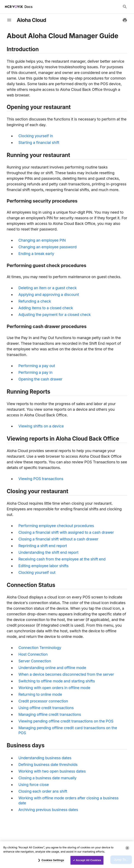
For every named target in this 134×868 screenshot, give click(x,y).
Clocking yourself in (36, 136)
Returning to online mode (40, 694)
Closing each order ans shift (43, 791)
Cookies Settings (53, 860)
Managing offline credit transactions (50, 714)
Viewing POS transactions (41, 479)
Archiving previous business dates (48, 810)
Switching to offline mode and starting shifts (57, 681)
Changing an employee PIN (42, 240)
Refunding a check (35, 301)
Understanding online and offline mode (52, 668)
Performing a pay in (35, 372)
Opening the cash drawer (40, 379)
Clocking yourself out (37, 572)
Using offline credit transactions (46, 708)
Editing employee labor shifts (43, 566)
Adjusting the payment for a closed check (55, 315)
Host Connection (33, 654)
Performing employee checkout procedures (56, 526)
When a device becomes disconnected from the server (66, 674)
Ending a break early (36, 254)
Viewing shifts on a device (41, 426)
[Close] (127, 848)
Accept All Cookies (89, 860)
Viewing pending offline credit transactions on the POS (66, 721)
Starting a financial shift (39, 143)
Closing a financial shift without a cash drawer (58, 539)
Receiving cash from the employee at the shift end (62, 559)
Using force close (34, 785)
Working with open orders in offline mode (54, 688)
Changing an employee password (47, 247)
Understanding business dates (45, 758)
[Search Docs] (125, 7)
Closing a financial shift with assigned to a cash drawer (66, 532)
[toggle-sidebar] (9, 20)
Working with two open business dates (52, 771)
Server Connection (35, 661)
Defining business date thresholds (48, 765)
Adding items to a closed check (46, 308)
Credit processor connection (43, 701)
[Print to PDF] (125, 20)
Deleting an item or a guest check (48, 288)
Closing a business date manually (47, 778)
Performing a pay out (37, 366)
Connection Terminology (40, 648)
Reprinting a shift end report (43, 546)
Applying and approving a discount (49, 295)
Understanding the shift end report (48, 552)
